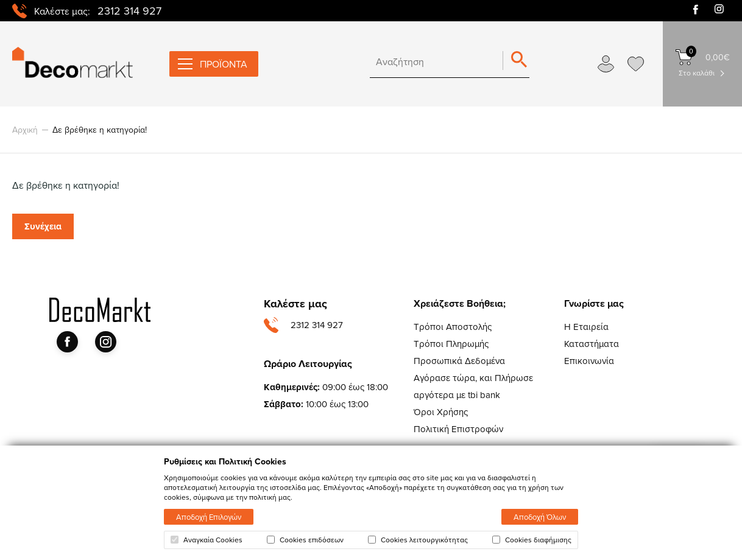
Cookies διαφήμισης (532, 540)
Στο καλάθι (697, 73)
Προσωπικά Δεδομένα (459, 361)
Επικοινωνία (589, 361)
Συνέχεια (43, 226)
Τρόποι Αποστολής (453, 327)
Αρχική (25, 130)
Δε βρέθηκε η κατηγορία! (100, 130)
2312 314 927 (129, 11)
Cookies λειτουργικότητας (418, 540)
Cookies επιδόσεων (305, 540)
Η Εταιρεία (586, 327)
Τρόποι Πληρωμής (451, 344)
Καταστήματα (592, 344)
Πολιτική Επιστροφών (458, 429)
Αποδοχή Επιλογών (209, 517)
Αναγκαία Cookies (207, 540)
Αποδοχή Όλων (540, 517)
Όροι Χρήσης (441, 412)
